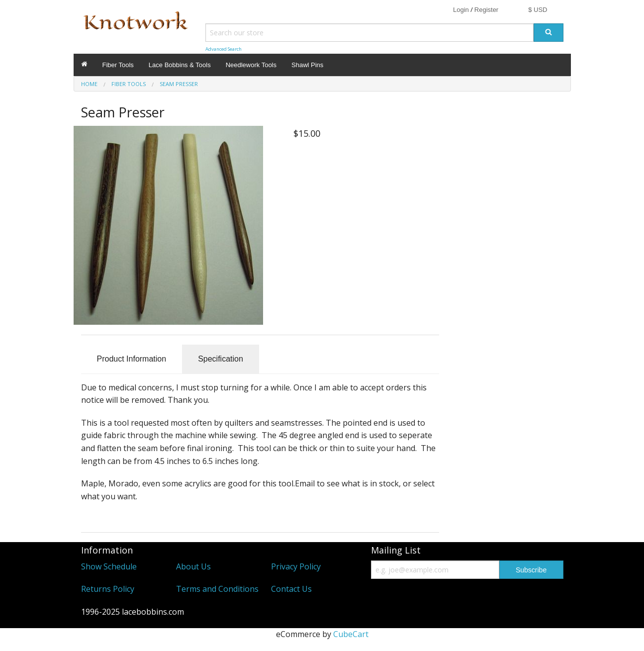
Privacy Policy (296, 566)
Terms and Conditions (217, 589)
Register (486, 10)
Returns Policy (108, 589)
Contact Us (291, 589)
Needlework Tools (251, 65)
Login (461, 10)
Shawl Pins (307, 65)
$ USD (538, 10)
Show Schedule (109, 566)
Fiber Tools (118, 65)
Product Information (132, 359)
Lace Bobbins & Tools (180, 65)
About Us (193, 566)
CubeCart (351, 634)
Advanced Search (224, 49)
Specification (221, 359)
